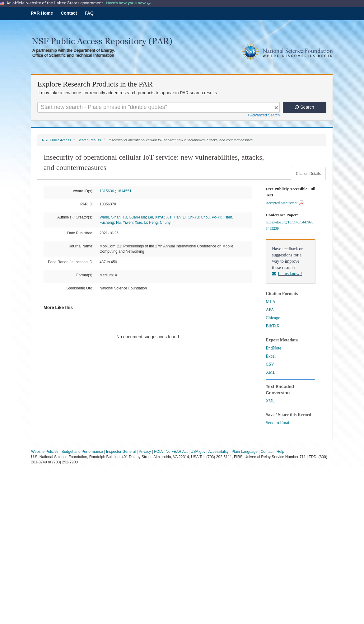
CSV (270, 364)
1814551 (124, 191)
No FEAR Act (177, 452)
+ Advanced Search (264, 115)
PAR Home (42, 13)
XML (271, 372)
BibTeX (273, 326)
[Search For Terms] (159, 107)
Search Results (89, 140)
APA (270, 310)
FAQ (89, 13)
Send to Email (278, 423)
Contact (69, 13)
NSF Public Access (56, 140)
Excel (271, 356)
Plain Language (244, 452)
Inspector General (121, 452)
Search (304, 107)
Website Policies (45, 452)
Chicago (273, 318)
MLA (271, 302)
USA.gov (198, 452)
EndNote (273, 348)
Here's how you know (128, 3)
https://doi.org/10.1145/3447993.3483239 (290, 225)
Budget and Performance (82, 452)
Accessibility (218, 452)
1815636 (107, 191)
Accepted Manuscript (285, 203)
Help (280, 452)
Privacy (145, 452)
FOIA (158, 452)
